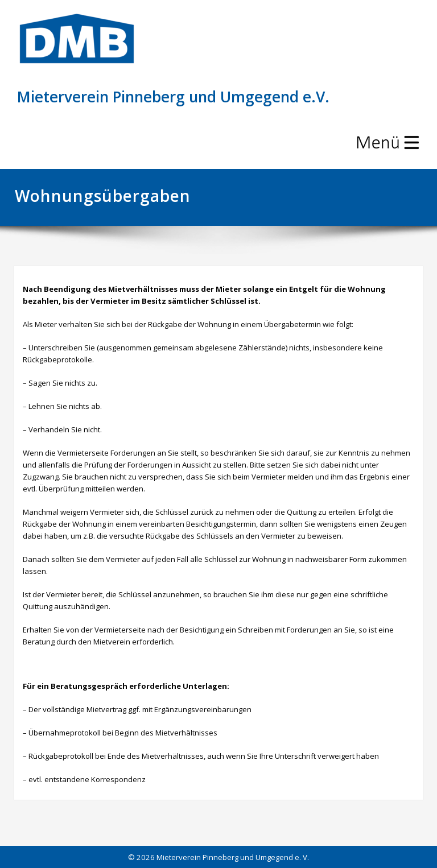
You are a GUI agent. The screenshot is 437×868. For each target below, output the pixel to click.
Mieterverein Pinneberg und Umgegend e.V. (173, 97)
